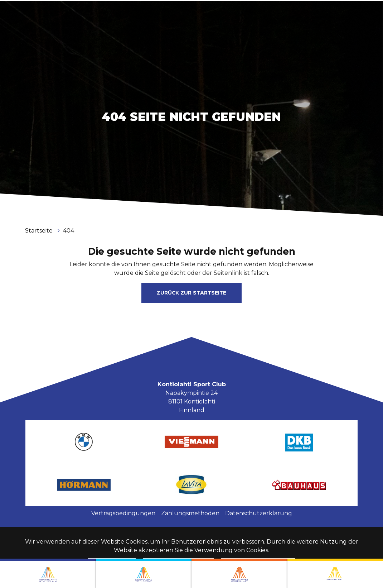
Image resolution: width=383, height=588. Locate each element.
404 (69, 231)
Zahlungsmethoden (190, 513)
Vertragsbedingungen (123, 513)
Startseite (40, 231)
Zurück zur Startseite (191, 293)
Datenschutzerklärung (259, 513)
